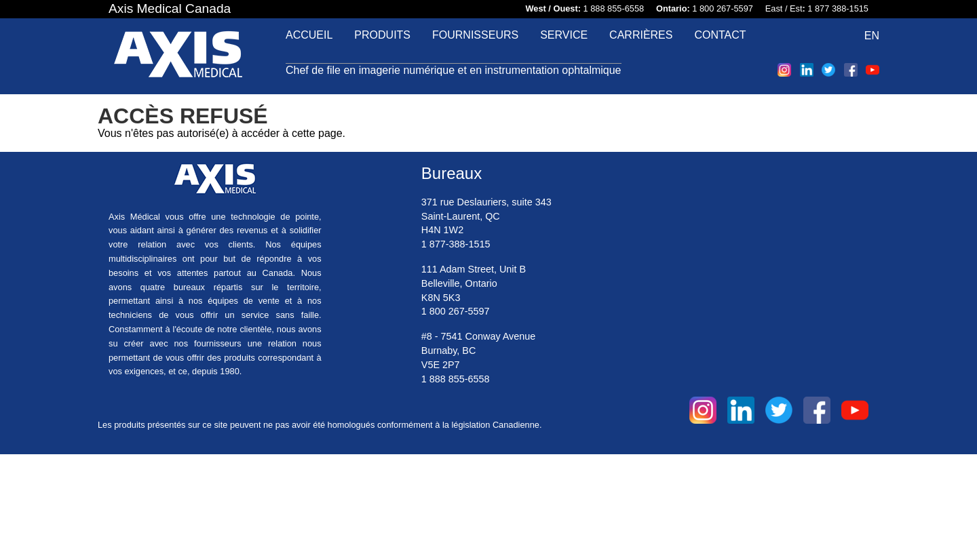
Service (564, 35)
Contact (720, 35)
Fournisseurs (475, 35)
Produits (382, 35)
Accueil (309, 35)
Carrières (641, 35)
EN (872, 36)
